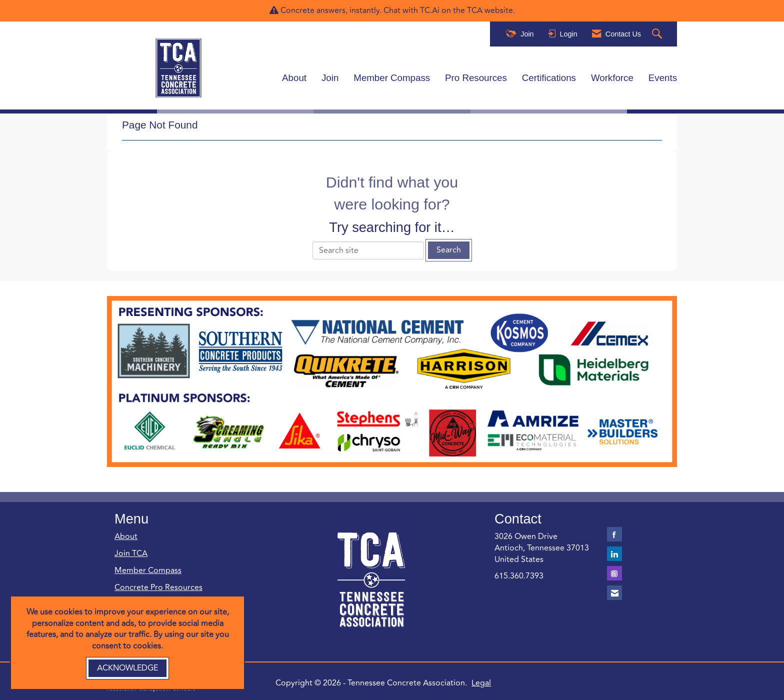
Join (330, 78)
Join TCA (131, 553)
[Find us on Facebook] (614, 534)
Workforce (612, 78)
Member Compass (392, 78)
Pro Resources (476, 78)
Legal (481, 683)
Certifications (549, 78)
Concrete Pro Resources (158, 587)
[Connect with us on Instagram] (614, 573)
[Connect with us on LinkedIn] (614, 554)
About (294, 78)
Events (663, 78)
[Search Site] (658, 34)
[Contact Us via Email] (614, 593)
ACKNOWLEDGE (127, 668)
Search (449, 250)
